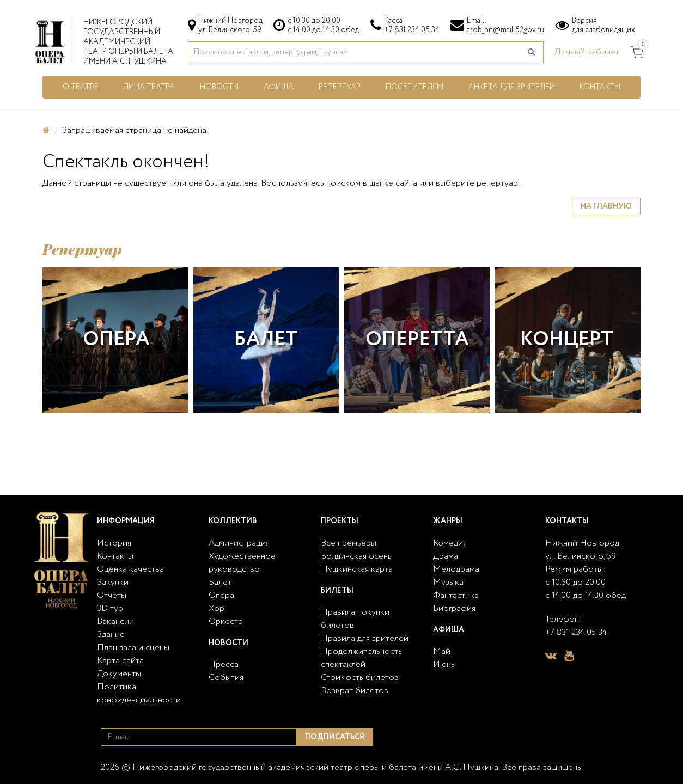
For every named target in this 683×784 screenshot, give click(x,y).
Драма (446, 556)
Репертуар (340, 87)
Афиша (279, 87)
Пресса (224, 664)
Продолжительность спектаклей (361, 658)
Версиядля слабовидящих (603, 26)
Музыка (448, 582)
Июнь (444, 664)
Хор (217, 608)
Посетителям (414, 87)
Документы (119, 674)
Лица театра (149, 87)
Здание (111, 635)
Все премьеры (349, 543)
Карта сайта (120, 661)
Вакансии (115, 621)
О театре (81, 87)
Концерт (567, 339)
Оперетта (417, 339)
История (114, 543)
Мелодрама (456, 569)
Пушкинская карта (357, 569)
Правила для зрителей (365, 638)
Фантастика (456, 595)
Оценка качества (130, 569)
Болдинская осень (356, 556)
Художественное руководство (242, 563)
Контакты (600, 87)
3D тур (110, 608)
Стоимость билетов (360, 678)
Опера (116, 339)
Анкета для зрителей (512, 87)
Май (442, 651)
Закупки (113, 582)
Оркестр (226, 621)
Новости (219, 87)
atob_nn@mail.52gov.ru (505, 30)
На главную (606, 206)
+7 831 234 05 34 (412, 30)
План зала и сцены (133, 648)
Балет (266, 339)
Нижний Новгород (582, 543)
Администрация (239, 543)
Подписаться (335, 737)
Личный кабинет (587, 52)
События (226, 678)
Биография (454, 608)
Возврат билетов (355, 691)
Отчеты (112, 595)
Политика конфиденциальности (139, 693)
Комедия (450, 543)
